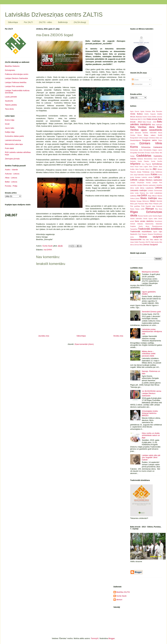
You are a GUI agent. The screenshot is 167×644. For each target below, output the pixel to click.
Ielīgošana (135, 164)
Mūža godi (134, 204)
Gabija (132, 156)
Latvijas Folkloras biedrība (16, 82)
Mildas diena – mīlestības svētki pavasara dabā (149, 354)
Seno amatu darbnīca (144, 221)
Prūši (143, 206)
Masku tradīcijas (149, 198)
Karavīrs (147, 175)
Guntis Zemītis (157, 161)
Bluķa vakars (150, 135)
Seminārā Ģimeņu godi (151, 312)
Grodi (7, 124)
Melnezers (146, 201)
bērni (132, 133)
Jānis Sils (148, 169)
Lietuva (159, 188)
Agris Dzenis (135, 111)
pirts (161, 204)
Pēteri (151, 204)
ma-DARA (48, 250)
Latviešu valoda (147, 177)
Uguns (155, 232)
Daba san (159, 138)
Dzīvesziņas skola (136, 150)
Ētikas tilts (159, 153)
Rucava (140, 216)
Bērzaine (138, 133)
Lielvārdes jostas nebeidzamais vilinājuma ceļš (152, 331)
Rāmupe (150, 209)
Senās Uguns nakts (150, 219)
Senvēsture (158, 221)
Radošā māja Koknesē (154, 206)
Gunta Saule (121, 596)
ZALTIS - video (45, 22)
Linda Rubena (140, 193)
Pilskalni (156, 204)
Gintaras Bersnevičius (145, 159)
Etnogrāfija (134, 153)
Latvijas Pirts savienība (14, 86)
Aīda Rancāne (157, 111)
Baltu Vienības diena (142, 127)
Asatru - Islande (11, 170)
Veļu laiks (146, 240)
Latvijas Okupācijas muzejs (140, 183)
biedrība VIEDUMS (150, 133)
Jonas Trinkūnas (143, 172)
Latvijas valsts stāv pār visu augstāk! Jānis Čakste (151, 457)
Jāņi (154, 169)
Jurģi (135, 175)
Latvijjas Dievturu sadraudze (146, 185)
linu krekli (150, 193)
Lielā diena (140, 188)
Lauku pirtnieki (11, 97)
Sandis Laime (148, 216)
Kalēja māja (10, 132)
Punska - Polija (11, 186)
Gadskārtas (144, 156)
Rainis (132, 209)
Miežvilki (159, 201)
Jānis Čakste (153, 167)
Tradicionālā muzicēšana (141, 232)
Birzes (140, 135)
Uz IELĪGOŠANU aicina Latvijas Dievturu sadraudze (152, 393)
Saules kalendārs (136, 219)
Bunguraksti (134, 138)
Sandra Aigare (157, 216)
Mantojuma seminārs (150, 272)
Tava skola (9, 109)
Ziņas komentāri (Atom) (84, 344)
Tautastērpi (134, 229)
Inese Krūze (134, 167)
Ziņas (135, 80)
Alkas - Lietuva (11, 178)
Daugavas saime (149, 140)
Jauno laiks (10, 128)
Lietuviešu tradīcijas (138, 190)
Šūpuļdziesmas (157, 226)
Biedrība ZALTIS (123, 592)
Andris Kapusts (150, 114)
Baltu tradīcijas (157, 125)
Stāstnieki (159, 224)
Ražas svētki (140, 209)
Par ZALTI (28, 22)
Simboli (133, 224)
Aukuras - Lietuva (12, 174)
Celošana (152, 138)
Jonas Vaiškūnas (156, 172)
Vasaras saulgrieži (151, 237)
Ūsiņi (140, 234)
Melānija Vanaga (136, 201)
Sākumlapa (13, 22)
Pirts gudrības (135, 206)
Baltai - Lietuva (11, 182)
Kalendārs (141, 175)
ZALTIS (148, 242)
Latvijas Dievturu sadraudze (150, 180)
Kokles (154, 174)
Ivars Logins (144, 167)
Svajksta (133, 226)
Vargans (144, 234)
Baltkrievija (63, 22)
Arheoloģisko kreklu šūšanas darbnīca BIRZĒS (150, 413)
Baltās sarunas (157, 117)
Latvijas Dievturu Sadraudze (16, 78)
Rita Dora (159, 209)
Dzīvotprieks (10, 70)
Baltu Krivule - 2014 (150, 122)
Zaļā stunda (155, 242)
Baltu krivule (152, 119)
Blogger (112, 638)
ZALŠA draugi (80, 22)
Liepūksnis (150, 188)
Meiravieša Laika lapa (14, 144)
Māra (160, 198)
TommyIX (95, 638)
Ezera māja (10, 120)
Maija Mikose (152, 196)
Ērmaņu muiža (150, 153)
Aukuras (139, 117)
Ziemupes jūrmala (12, 159)
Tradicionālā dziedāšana (150, 229)
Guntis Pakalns (143, 161)
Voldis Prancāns (140, 242)
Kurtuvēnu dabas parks (14, 136)
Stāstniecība (149, 224)
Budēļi (160, 135)
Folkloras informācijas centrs (17, 74)
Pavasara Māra (143, 204)
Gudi (155, 159)
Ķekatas (138, 177)
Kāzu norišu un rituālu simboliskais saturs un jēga (151, 435)
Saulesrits (9, 101)
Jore (132, 175)
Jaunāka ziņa (44, 336)
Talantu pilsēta (11, 105)
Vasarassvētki (136, 239)
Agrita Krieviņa (146, 111)
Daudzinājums (135, 140)
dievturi (119, 600)
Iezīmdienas (157, 164)
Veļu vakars (154, 239)
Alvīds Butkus (136, 114)
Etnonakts (141, 153)
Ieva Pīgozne (146, 164)
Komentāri (137, 84)
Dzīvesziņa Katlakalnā (152, 147)
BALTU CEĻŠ (142, 119)
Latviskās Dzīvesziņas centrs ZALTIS (54, 15)
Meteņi (153, 201)
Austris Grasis (147, 117)
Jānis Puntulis (140, 169)
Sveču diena (144, 226)
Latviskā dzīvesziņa (13, 140)
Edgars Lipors (157, 150)
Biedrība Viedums (12, 66)
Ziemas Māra (138, 245)
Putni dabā (9, 148)
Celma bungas (143, 138)
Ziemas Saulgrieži (151, 245)
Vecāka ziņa (118, 336)
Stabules (140, 224)
